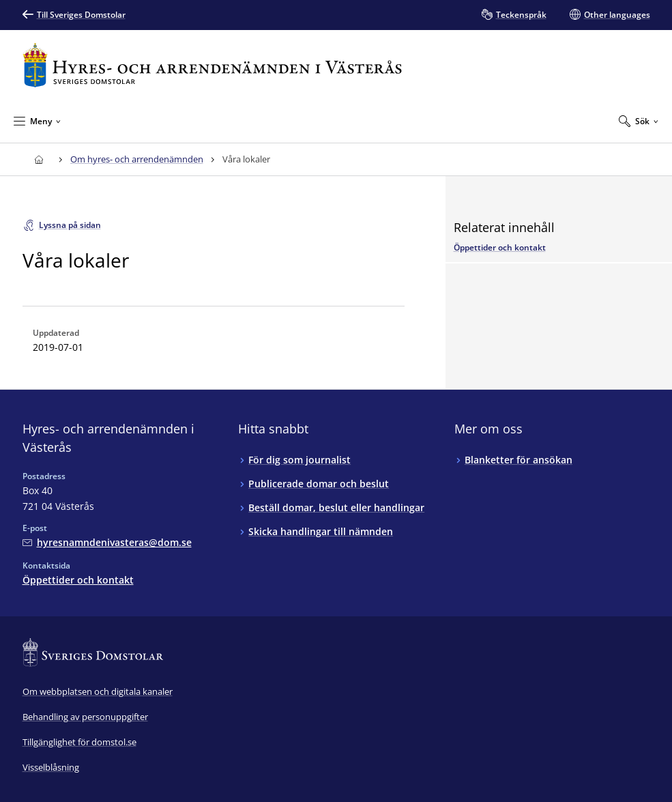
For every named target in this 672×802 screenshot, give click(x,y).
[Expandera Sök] (639, 121)
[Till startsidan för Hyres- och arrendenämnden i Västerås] (212, 65)
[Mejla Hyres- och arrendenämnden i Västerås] (107, 542)
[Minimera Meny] (37, 121)
